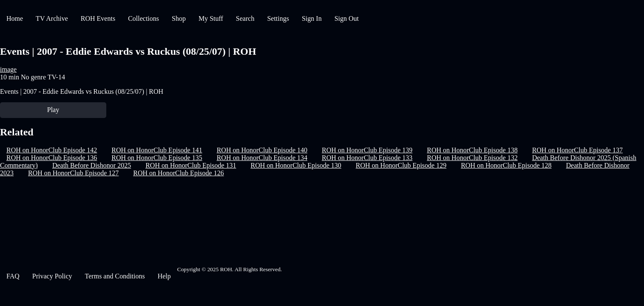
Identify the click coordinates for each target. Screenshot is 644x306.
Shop (179, 18)
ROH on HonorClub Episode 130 (296, 165)
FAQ (13, 276)
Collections (143, 18)
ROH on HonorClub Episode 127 (73, 173)
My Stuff (211, 18)
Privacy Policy (52, 276)
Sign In (312, 18)
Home (15, 18)
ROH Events (98, 18)
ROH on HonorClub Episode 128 (506, 165)
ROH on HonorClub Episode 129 (401, 165)
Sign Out (347, 18)
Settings (278, 18)
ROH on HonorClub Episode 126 (178, 173)
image (8, 69)
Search (245, 18)
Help (164, 276)
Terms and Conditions (115, 276)
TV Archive (52, 18)
